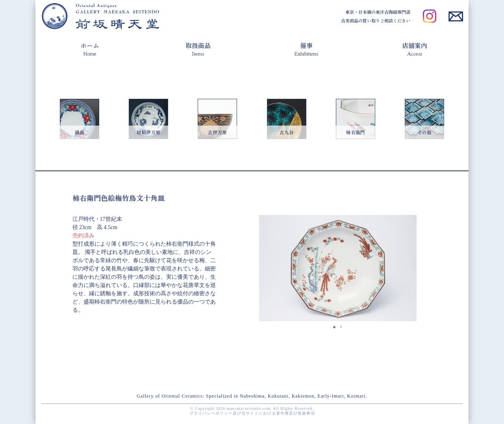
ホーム (90, 49)
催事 (306, 49)
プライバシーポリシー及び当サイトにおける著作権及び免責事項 (252, 413)
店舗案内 (415, 49)
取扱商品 (198, 49)
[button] (409, 222)
